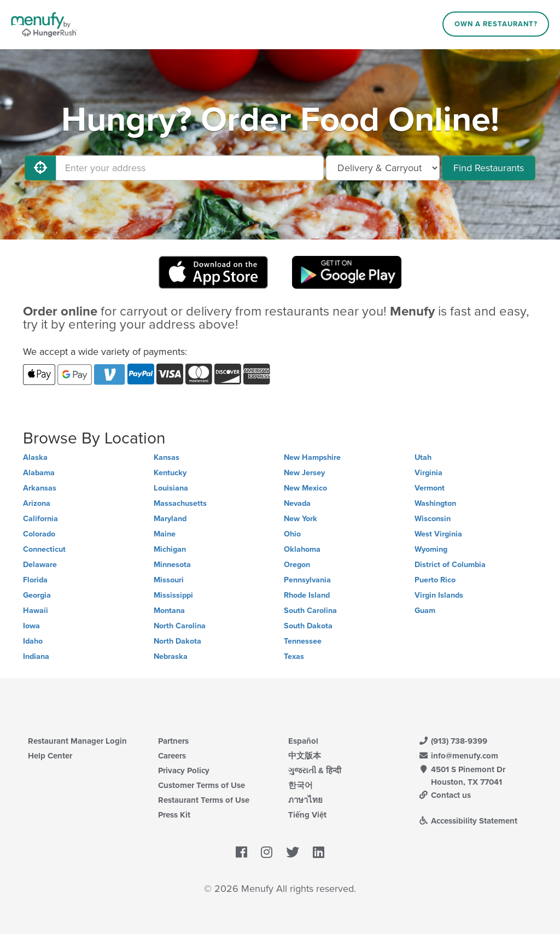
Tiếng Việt (307, 815)
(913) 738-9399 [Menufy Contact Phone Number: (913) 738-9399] (453, 741)
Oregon (297, 565)
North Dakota (177, 641)
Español (303, 741)
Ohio (292, 534)
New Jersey (304, 473)
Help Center (50, 756)
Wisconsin (433, 519)
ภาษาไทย (305, 800)
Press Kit (174, 815)
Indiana (36, 656)
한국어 (301, 785)
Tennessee (303, 641)
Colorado (39, 534)
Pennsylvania (307, 580)
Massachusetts (180, 503)
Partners (173, 741)
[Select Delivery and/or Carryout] (383, 168)
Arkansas (40, 488)
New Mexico (305, 488)
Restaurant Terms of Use (204, 800)
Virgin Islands (439, 595)
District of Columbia (450, 565)
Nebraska (171, 656)
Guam (425, 611)
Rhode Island (307, 595)
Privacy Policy (184, 770)
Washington (435, 503)
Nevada (297, 503)
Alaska (35, 457)
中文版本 (305, 756)
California (40, 519)
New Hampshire (312, 457)
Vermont (430, 488)
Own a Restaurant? (496, 24)
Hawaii (36, 611)
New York (301, 519)
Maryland (170, 519)
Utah (423, 457)
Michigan (170, 549)
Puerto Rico (435, 580)
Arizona (37, 503)
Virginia (428, 473)
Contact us (445, 795)
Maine (165, 534)
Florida (35, 580)
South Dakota (308, 626)
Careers (172, 756)
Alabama (39, 473)
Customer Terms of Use (202, 785)
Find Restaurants (489, 168)
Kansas (167, 457)
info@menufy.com (458, 756)
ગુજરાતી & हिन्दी (315, 770)
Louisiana (171, 488)
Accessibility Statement (468, 821)
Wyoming (431, 549)
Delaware (40, 565)
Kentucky (170, 473)
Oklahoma (302, 549)
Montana (169, 611)
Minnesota (172, 565)
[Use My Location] (40, 168)
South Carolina (310, 611)
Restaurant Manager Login (77, 741)
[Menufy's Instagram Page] (267, 853)
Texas (294, 656)
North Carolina (180, 626)
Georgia (37, 595)
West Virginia (438, 534)
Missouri (169, 580)
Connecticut (44, 549)
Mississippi (173, 595)
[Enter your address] (190, 168)
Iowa (31, 626)
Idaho (33, 641)
